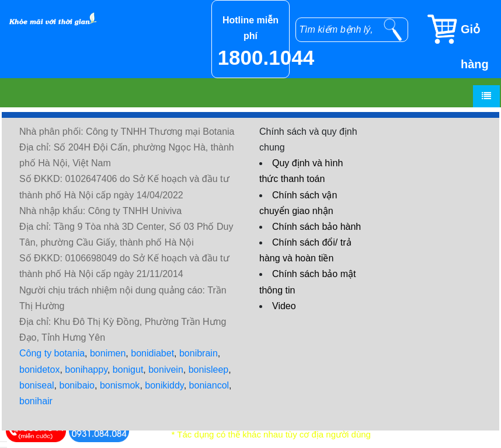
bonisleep (209, 370)
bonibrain (199, 353)
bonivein (166, 370)
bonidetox (39, 370)
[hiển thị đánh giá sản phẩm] (4, 447)
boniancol (209, 385)
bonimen (108, 353)
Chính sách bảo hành (316, 227)
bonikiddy (164, 385)
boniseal (37, 385)
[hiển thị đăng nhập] (4, 442)
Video (284, 306)
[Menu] (486, 96)
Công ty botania (52, 353)
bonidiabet (152, 353)
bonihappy (86, 370)
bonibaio (77, 385)
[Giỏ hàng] (463, 29)
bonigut (128, 370)
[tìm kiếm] (393, 30)
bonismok (120, 385)
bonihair (36, 401)
